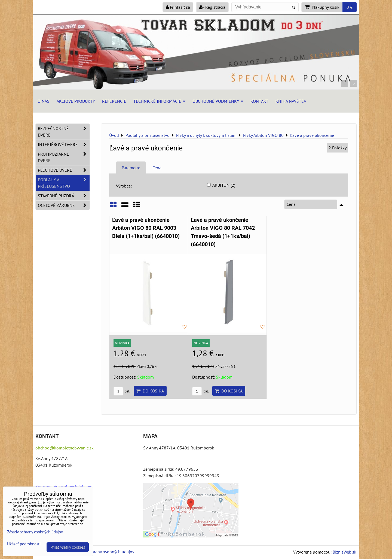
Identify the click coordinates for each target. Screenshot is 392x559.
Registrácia (212, 7)
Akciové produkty (76, 101)
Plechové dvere (64, 170)
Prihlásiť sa (178, 7)
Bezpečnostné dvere (64, 132)
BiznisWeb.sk (344, 552)
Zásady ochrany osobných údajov (104, 552)
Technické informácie (159, 101)
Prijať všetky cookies (68, 547)
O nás (44, 101)
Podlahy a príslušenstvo (64, 183)
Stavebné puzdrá (64, 196)
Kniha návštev (291, 101)
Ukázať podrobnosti (24, 544)
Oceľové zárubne (64, 205)
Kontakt (259, 101)
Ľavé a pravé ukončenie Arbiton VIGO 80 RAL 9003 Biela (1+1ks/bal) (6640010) (146, 228)
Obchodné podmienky (218, 101)
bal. (122, 391)
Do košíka (150, 391)
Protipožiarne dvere (64, 157)
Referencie (114, 101)
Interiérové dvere (64, 144)
